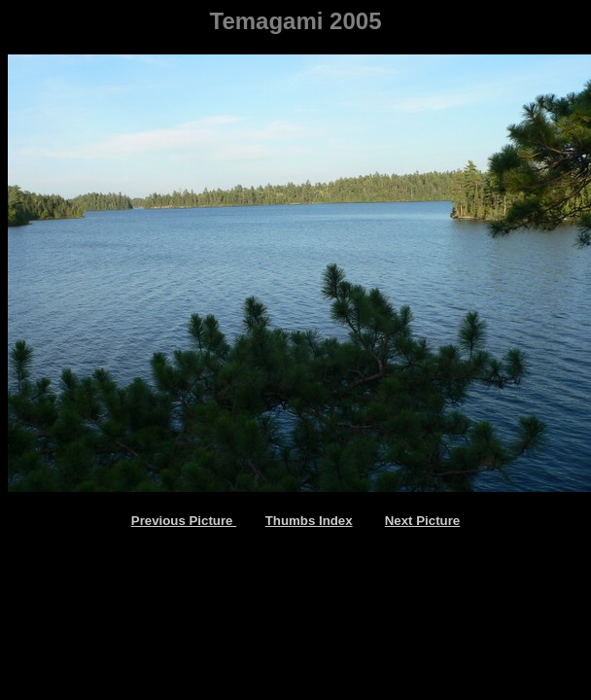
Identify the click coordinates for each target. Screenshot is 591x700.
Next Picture (422, 521)
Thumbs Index (309, 521)
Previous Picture (184, 521)
